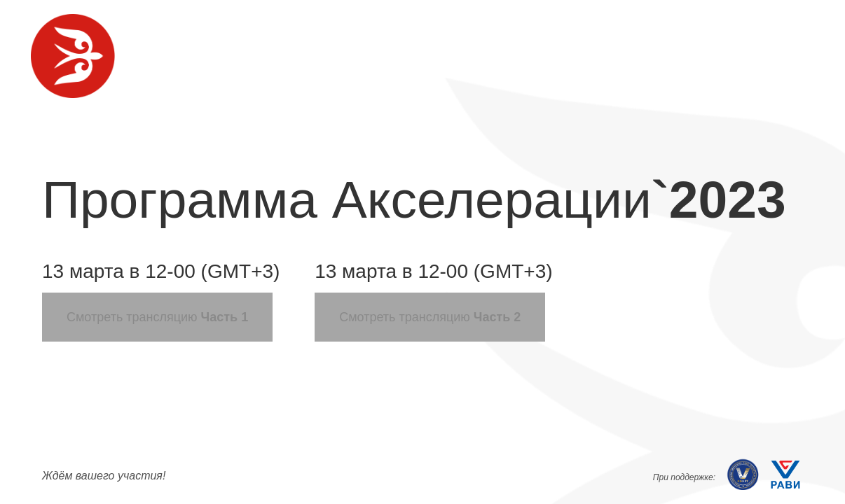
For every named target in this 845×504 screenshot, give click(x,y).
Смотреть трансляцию (157, 317)
